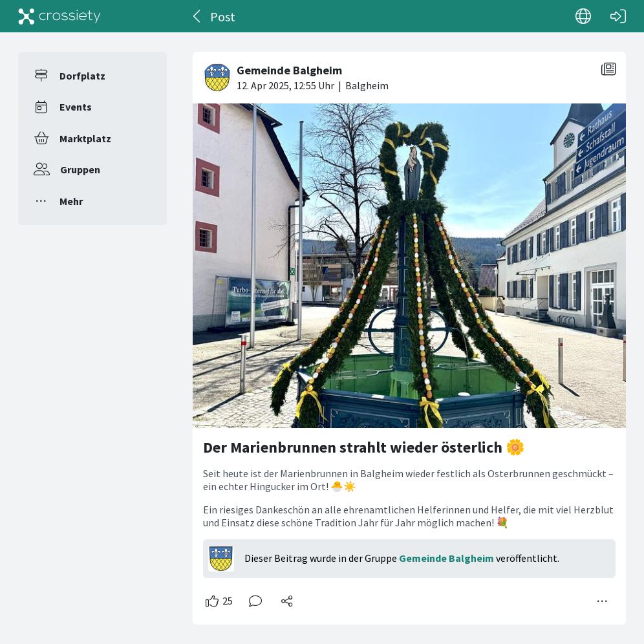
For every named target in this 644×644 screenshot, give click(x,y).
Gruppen (80, 169)
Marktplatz (85, 138)
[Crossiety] (59, 16)
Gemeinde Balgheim (446, 558)
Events (76, 107)
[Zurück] (198, 16)
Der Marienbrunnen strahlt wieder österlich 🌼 (364, 447)
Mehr (71, 201)
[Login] (618, 16)
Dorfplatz (82, 76)
